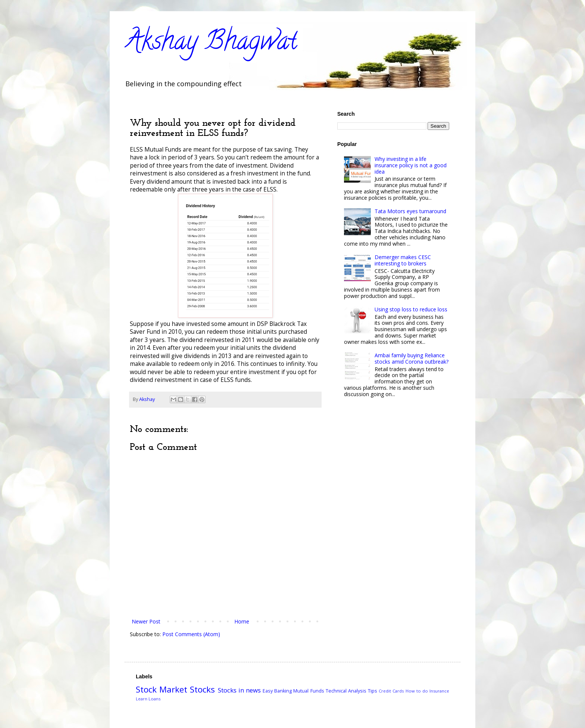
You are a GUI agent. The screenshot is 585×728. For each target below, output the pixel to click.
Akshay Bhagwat (211, 43)
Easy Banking (277, 691)
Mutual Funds (309, 691)
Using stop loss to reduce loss (411, 309)
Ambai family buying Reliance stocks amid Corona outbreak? (412, 358)
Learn (142, 699)
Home (242, 621)
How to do (417, 691)
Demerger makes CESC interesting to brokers (403, 260)
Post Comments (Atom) (191, 634)
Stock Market (162, 689)
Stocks (202, 689)
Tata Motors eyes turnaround (410, 211)
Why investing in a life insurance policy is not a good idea (411, 165)
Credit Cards (391, 691)
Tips (373, 691)
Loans (154, 699)
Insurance (439, 691)
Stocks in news (239, 690)
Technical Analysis (346, 691)
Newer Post (146, 621)
